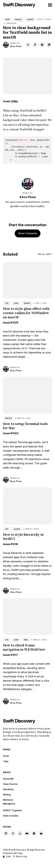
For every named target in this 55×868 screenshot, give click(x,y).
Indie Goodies (11, 816)
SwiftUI (30, 19)
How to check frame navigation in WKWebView (24, 647)
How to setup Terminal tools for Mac (25, 426)
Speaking (8, 789)
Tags (6, 761)
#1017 (14, 655)
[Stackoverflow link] (20, 833)
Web (26, 640)
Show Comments (28, 233)
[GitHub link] (6, 833)
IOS (7, 303)
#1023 (14, 433)
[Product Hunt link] (34, 833)
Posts (6, 756)
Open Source (10, 784)
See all (45, 254)
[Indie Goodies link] (41, 833)
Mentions (8, 800)
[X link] (13, 833)
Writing (7, 795)
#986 (14, 101)
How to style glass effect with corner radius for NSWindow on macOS (26, 313)
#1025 (14, 323)
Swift (7, 19)
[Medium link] (27, 833)
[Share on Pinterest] (42, 45)
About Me (8, 779)
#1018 (14, 544)
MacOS (18, 19)
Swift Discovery (19, 5)
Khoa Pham (16, 46)
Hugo (20, 853)
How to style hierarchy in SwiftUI (23, 537)
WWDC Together (12, 810)
